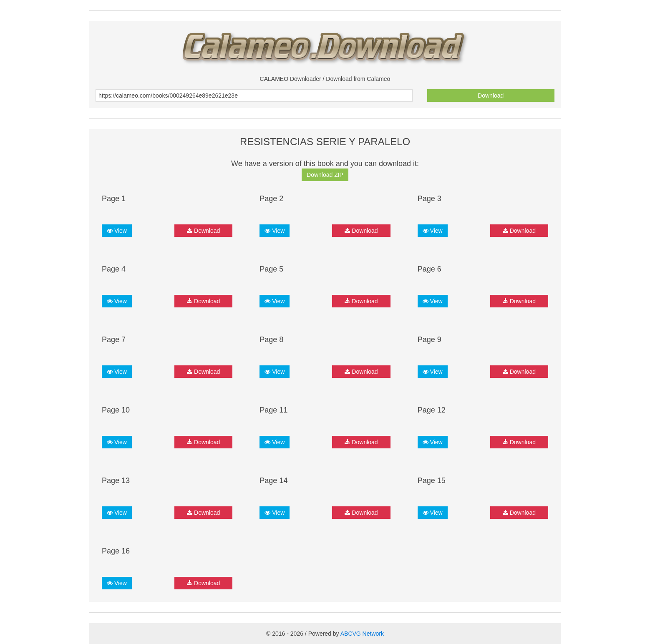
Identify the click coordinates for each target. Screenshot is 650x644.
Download (491, 96)
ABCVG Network (362, 634)
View (117, 231)
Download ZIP (325, 175)
